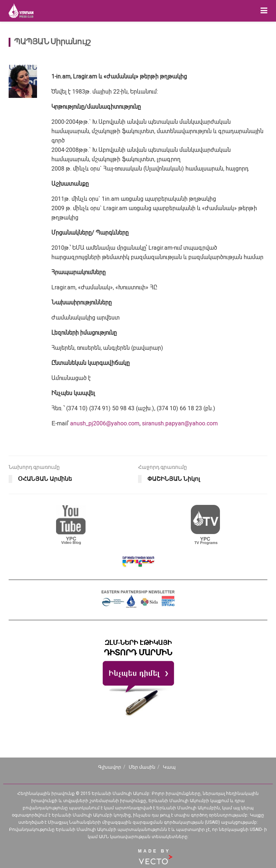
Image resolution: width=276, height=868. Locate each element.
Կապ (169, 767)
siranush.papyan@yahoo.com (180, 423)
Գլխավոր (110, 767)
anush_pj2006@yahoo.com (105, 423)
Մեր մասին (142, 767)
